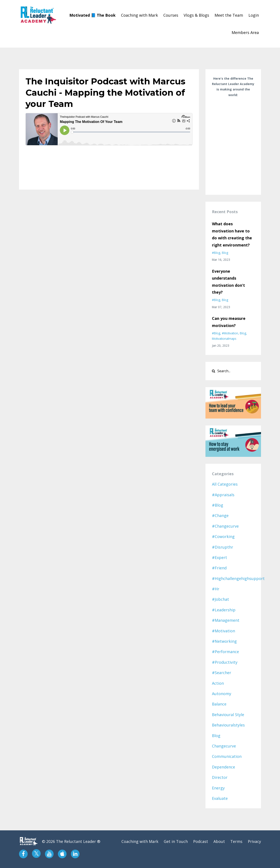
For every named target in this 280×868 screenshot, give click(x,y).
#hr (216, 589)
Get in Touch (176, 841)
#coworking (223, 536)
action (218, 683)
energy (218, 788)
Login (254, 15)
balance (219, 704)
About (219, 841)
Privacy (254, 841)
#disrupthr (223, 547)
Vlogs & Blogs (196, 15)
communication (227, 756)
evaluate (220, 798)
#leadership (224, 610)
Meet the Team (229, 15)
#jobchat (220, 599)
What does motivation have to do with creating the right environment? (232, 234)
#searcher (222, 673)
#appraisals (223, 495)
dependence (224, 767)
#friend (219, 568)
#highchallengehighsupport (238, 578)
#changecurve (225, 526)
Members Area (245, 32)
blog (225, 253)
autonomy (222, 694)
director (220, 777)
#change (220, 515)
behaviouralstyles (228, 725)
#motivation (230, 333)
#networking (224, 641)
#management (226, 620)
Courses (171, 15)
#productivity (225, 662)
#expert (220, 557)
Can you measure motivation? (229, 322)
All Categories (225, 484)
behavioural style (228, 715)
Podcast (201, 841)
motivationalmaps (224, 339)
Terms (236, 841)
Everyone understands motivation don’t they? (228, 282)
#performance (225, 652)
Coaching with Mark (139, 15)
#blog (216, 253)
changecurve (224, 746)
